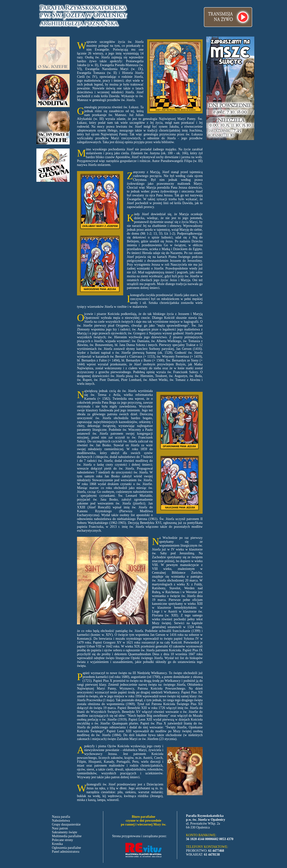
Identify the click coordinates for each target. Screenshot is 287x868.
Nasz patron (60, 828)
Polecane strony (62, 840)
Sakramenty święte (64, 832)
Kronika (57, 844)
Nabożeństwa (61, 821)
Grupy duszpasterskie (66, 824)
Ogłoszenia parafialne (66, 848)
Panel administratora (66, 852)
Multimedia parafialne (67, 836)
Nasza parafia (61, 817)
